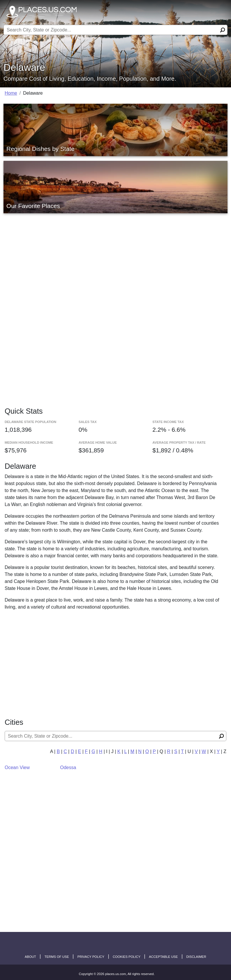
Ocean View (17, 767)
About (30, 957)
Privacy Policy (91, 957)
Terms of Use (57, 957)
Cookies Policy (127, 957)
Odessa (68, 767)
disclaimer (196, 957)
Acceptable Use (163, 957)
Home (11, 93)
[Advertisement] (115, 256)
